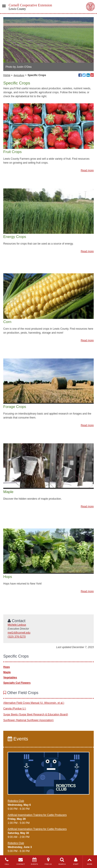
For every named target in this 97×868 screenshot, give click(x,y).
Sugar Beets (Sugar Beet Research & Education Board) (36, 715)
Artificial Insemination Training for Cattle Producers (37, 815)
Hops (7, 667)
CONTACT (21, 861)
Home (7, 75)
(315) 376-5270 (17, 637)
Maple (7, 672)
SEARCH (62, 861)
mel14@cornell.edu (19, 633)
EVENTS (34, 861)
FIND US (48, 861)
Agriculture (19, 75)
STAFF (76, 861)
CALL (7, 861)
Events (18, 739)
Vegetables (10, 678)
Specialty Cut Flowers (17, 683)
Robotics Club (16, 801)
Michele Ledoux (17, 625)
